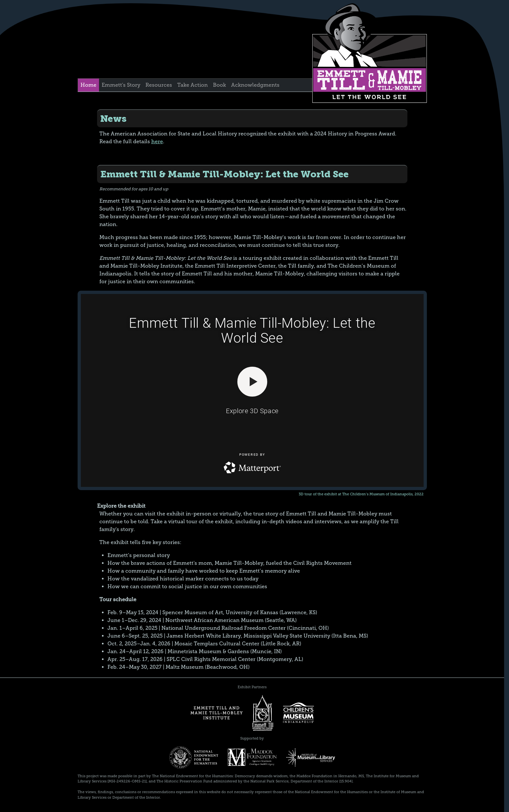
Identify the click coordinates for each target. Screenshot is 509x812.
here (157, 141)
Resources (159, 85)
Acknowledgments (255, 85)
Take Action (192, 85)
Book (219, 85)
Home (88, 85)
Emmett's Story (121, 85)
